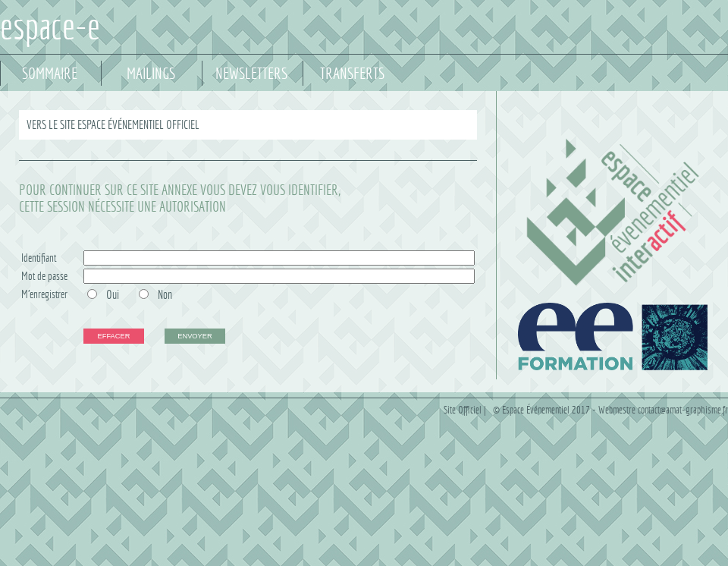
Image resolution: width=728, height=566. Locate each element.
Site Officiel (463, 410)
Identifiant (39, 258)
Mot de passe (44, 276)
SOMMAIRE (50, 74)
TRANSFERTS (352, 74)
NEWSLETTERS (251, 74)
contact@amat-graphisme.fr (683, 410)
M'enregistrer (44, 294)
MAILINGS (151, 74)
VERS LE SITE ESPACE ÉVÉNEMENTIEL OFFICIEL (113, 125)
